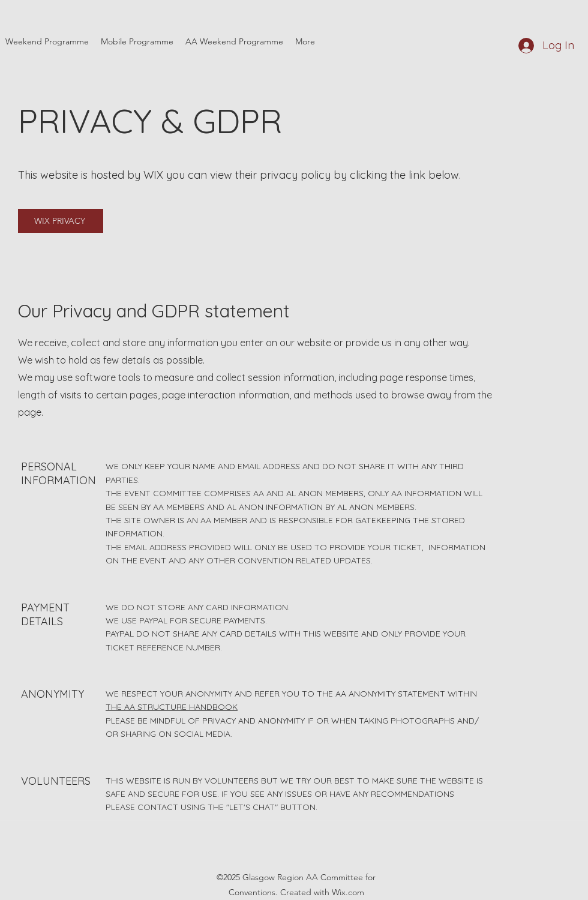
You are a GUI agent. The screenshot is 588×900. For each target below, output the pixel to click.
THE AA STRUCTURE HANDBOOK (172, 707)
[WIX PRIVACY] (61, 221)
